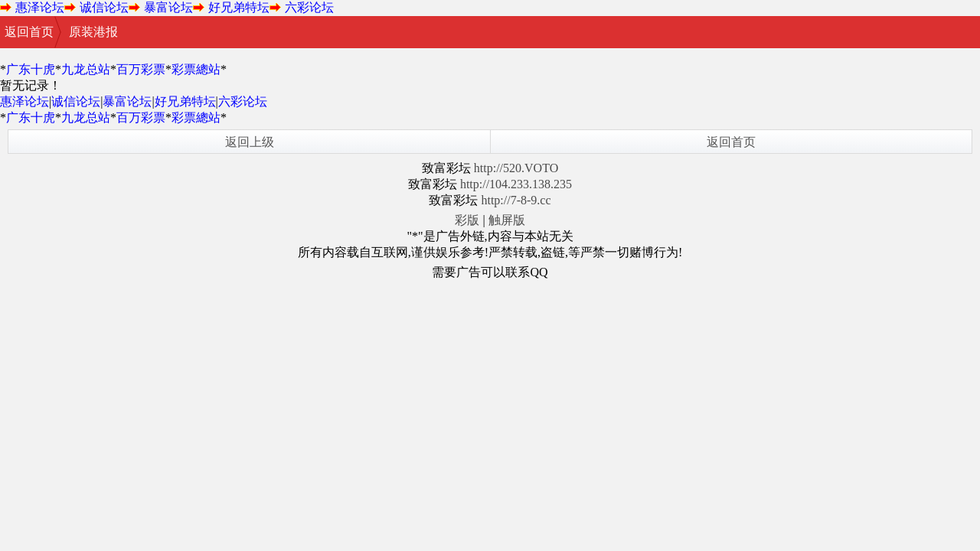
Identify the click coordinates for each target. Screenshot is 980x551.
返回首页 (29, 32)
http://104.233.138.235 (516, 184)
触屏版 (507, 220)
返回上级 (250, 142)
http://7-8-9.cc (516, 200)
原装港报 (93, 32)
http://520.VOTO (516, 168)
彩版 (467, 220)
